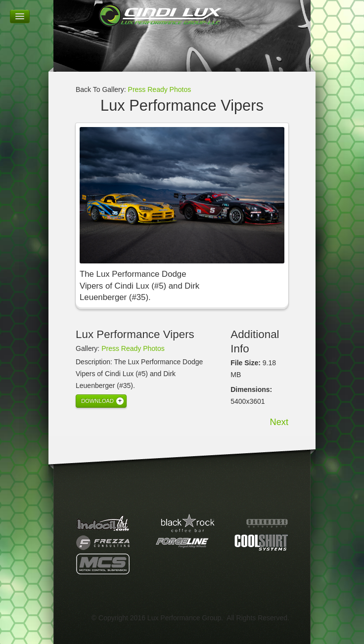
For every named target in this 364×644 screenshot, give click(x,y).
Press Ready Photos (160, 89)
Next (279, 422)
